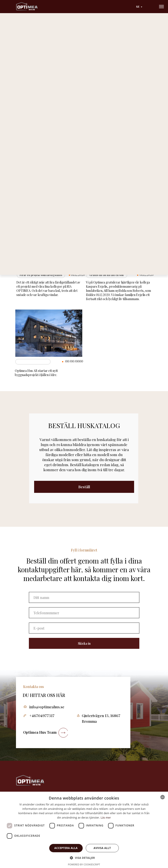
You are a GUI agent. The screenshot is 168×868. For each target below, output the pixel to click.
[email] (84, 628)
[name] (84, 597)
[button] (84, 858)
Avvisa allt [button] (102, 848)
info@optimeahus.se (47, 707)
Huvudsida (26, 32)
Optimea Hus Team (40, 732)
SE (138, 6)
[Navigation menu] (161, 7)
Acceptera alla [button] (66, 848)
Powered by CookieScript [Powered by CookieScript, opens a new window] (84, 864)
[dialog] (84, 830)
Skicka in (84, 643)
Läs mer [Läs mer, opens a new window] (106, 818)
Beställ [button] (84, 487)
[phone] (84, 613)
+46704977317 (42, 716)
